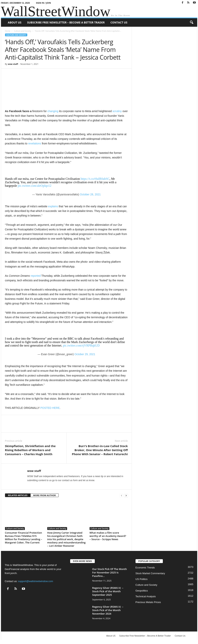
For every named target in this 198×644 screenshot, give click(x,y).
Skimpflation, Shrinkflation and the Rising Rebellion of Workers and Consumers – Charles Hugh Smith (30, 450)
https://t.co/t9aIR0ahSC (95, 179)
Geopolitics (142, 591)
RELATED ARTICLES (18, 495)
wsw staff (13, 64)
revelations (35, 143)
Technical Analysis (146, 596)
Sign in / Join (43, 3)
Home (8, 31)
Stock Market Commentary (150, 573)
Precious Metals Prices (148, 602)
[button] (191, 22)
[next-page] (126, 495)
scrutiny (117, 111)
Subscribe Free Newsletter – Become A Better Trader (66, 22)
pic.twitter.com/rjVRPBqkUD (81, 345)
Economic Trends (145, 568)
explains (53, 206)
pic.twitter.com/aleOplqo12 (35, 186)
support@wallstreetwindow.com (36, 581)
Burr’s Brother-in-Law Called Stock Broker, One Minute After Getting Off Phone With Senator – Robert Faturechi (100, 450)
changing (53, 111)
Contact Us (119, 22)
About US (15, 22)
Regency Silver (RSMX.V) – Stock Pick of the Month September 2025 (108, 591)
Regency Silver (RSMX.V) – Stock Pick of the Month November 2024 (108, 610)
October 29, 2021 (85, 354)
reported (36, 276)
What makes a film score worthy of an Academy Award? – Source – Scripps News (108, 536)
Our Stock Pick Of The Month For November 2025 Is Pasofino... (110, 572)
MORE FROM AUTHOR (45, 495)
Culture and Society (22, 31)
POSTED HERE (50, 408)
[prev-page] (121, 495)
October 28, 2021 (90, 194)
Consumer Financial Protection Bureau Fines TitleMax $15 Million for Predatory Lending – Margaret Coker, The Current (24, 538)
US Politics (142, 579)
